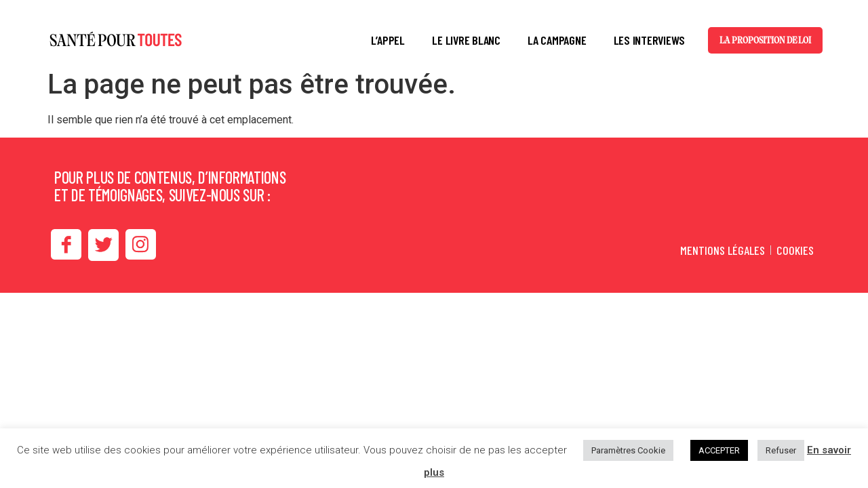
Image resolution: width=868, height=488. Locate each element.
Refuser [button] (781, 450)
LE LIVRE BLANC (466, 40)
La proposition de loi (765, 40)
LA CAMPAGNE (557, 40)
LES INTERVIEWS (650, 40)
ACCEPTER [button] (719, 450)
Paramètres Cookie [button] (628, 450)
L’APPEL (388, 40)
